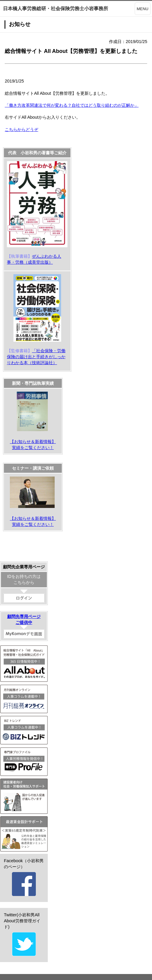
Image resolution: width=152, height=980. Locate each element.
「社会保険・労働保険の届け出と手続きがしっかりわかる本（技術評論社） (36, 357)
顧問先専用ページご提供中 (24, 626)
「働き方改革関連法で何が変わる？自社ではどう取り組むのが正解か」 (72, 105)
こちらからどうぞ (22, 129)
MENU (143, 9)
